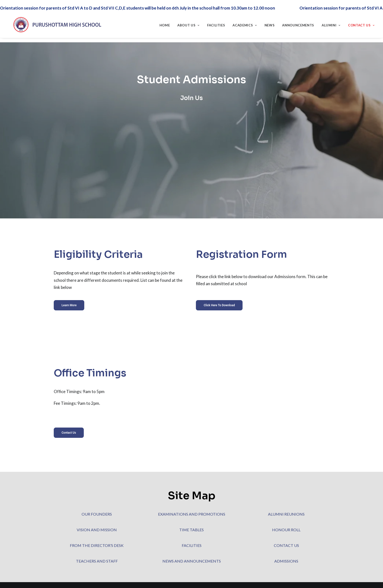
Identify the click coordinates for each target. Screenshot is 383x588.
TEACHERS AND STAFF (97, 561)
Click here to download (219, 297)
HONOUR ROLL (286, 530)
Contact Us (361, 23)
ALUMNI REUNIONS (286, 514)
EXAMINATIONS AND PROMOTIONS (192, 514)
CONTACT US (286, 545)
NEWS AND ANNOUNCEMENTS (192, 561)
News (270, 23)
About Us (188, 23)
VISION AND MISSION (97, 530)
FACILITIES (192, 545)
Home (165, 23)
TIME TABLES (191, 530)
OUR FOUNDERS (97, 514)
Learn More (69, 297)
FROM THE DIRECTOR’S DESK (97, 545)
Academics (245, 23)
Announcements (298, 23)
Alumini (331, 23)
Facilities (216, 23)
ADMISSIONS (286, 561)
